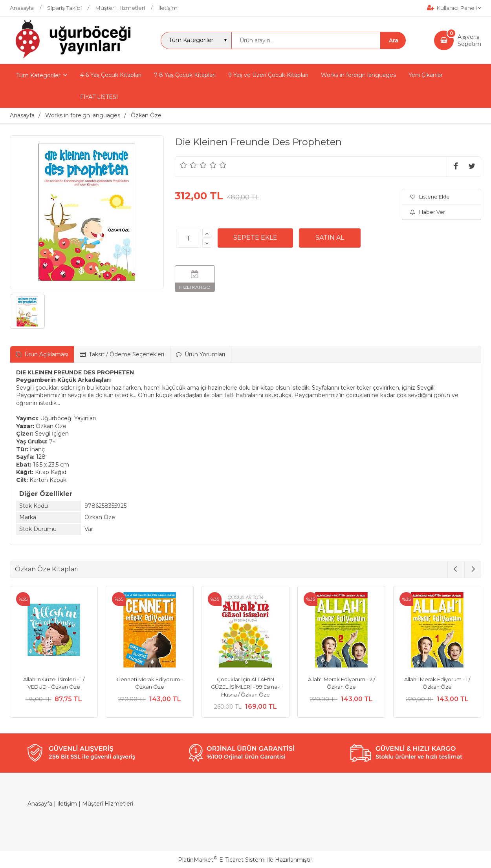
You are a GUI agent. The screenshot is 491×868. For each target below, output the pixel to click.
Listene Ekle (430, 197)
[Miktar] (189, 238)
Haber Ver (428, 212)
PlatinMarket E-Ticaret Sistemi (222, 860)
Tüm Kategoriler (38, 75)
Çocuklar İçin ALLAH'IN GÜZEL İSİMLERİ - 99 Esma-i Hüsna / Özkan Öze (246, 687)
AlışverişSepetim (469, 40)
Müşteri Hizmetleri (108, 804)
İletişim (67, 804)
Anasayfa (40, 804)
